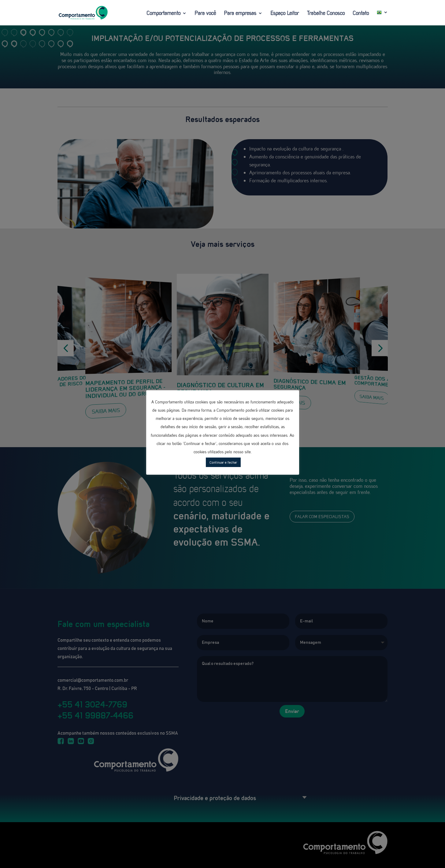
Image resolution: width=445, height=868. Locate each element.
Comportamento (163, 14)
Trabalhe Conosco (326, 14)
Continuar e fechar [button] (223, 462)
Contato (361, 14)
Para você (205, 14)
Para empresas (240, 14)
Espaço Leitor (285, 14)
